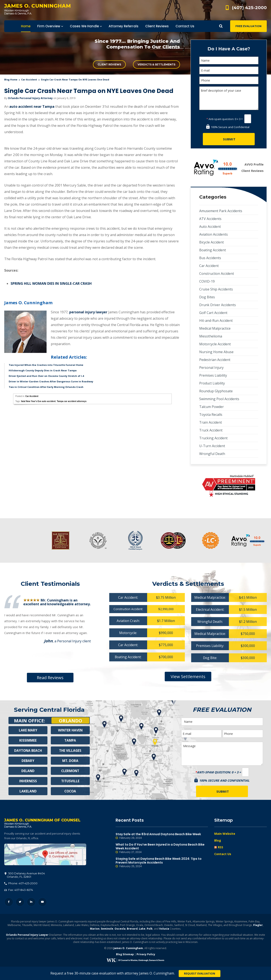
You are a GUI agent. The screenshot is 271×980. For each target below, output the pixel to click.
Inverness (28, 781)
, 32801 (25, 876)
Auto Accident (210, 227)
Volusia (164, 929)
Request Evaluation (200, 973)
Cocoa (70, 791)
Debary (28, 761)
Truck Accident (211, 430)
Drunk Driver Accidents (218, 305)
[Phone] (229, 80)
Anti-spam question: (220, 119)
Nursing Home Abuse (216, 352)
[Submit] (229, 139)
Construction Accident (217, 274)
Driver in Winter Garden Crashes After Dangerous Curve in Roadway (51, 381)
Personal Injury (211, 368)
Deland (28, 771)
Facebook (9, 903)
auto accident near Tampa (32, 106)
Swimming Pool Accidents (219, 399)
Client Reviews (109, 64)
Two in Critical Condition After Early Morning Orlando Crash (46, 387)
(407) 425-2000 (249, 8)
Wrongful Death (212, 454)
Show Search (221, 26)
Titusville (70, 781)
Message (222, 754)
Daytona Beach (28, 751)
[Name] (229, 60)
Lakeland (28, 791)
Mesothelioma (211, 336)
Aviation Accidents (214, 234)
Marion (95, 929)
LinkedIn (31, 903)
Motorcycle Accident (215, 344)
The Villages (70, 751)
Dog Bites (207, 297)
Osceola (120, 929)
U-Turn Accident (212, 446)
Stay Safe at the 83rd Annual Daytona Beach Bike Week (162, 836)
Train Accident (211, 422)
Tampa (70, 740)
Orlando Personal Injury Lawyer (27, 935)
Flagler (258, 926)
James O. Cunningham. (129, 949)
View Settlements (188, 677)
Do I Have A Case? (229, 49)
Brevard (132, 929)
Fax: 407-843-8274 (19, 890)
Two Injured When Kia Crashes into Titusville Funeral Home (46, 365)
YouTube (42, 903)
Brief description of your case (229, 98)
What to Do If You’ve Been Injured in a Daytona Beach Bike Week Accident (162, 848)
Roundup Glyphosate (216, 391)
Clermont (70, 771)
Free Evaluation (248, 26)
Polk (150, 929)
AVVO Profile (254, 164)
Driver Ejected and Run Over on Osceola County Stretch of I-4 (46, 376)
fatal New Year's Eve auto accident (38, 401)
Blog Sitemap (125, 955)
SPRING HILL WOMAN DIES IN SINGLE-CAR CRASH (51, 283)
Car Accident (29, 79)
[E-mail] (229, 70)
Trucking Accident (213, 438)
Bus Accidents (210, 258)
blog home (11, 79)
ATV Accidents (210, 219)
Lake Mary (28, 730)
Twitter (20, 903)
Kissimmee (28, 740)
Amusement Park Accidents (221, 211)
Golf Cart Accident (213, 313)
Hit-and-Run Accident (216, 321)
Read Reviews (50, 678)
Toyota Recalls (211, 415)
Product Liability (212, 383)
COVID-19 (207, 281)
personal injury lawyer (88, 312)
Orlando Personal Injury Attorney (30, 98)
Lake (142, 929)
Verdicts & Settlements (156, 64)
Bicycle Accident (212, 242)
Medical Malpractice (215, 328)
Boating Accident (213, 250)
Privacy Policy (146, 955)
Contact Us (223, 854)
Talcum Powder (212, 407)
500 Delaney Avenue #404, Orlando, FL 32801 (45, 855)
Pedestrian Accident (215, 360)
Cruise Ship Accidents (216, 289)
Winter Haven (70, 730)
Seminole (107, 929)
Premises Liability (213, 375)
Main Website (225, 834)
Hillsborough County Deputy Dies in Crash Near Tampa (43, 370)
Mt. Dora (70, 761)
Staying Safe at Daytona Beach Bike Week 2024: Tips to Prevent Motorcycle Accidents (162, 863)
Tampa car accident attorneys (72, 401)
